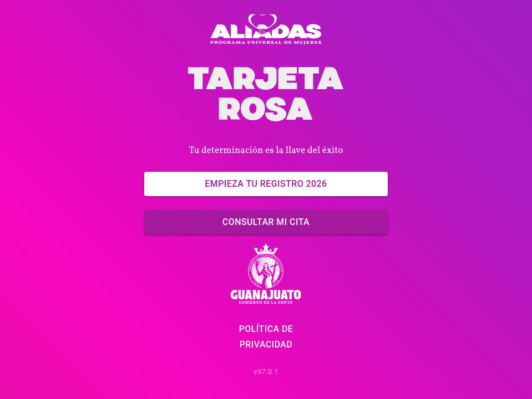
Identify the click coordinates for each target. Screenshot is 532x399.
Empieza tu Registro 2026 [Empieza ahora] (266, 184)
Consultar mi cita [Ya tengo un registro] (266, 222)
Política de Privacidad (266, 337)
